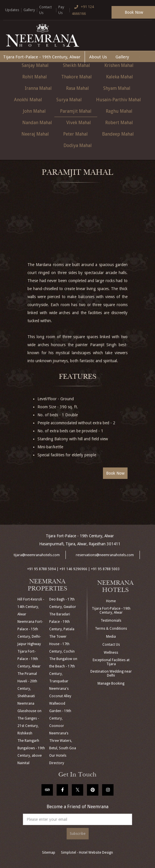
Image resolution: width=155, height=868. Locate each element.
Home (111, 601)
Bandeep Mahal (118, 134)
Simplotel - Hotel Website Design (87, 853)
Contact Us (45, 10)
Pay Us (61, 10)
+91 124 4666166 (83, 10)
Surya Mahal (69, 100)
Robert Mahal (119, 123)
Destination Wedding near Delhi (111, 673)
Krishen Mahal (119, 65)
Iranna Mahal (38, 88)
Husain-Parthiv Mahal (119, 100)
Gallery (29, 10)
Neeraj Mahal (35, 134)
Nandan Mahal (37, 123)
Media (111, 637)
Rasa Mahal (77, 88)
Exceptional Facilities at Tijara (111, 662)
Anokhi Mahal (28, 100)
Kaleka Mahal (120, 77)
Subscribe (78, 834)
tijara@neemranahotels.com (37, 555)
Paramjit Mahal (76, 111)
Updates (12, 10)
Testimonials (111, 621)
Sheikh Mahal (76, 65)
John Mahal (34, 111)
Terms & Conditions (111, 629)
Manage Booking (111, 683)
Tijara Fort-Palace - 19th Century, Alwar (42, 57)
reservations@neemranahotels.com (105, 555)
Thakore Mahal (76, 77)
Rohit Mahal (35, 77)
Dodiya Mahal (78, 145)
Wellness (111, 653)
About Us (98, 57)
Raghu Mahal (119, 111)
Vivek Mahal (79, 123)
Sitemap (49, 853)
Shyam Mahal (117, 88)
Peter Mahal (75, 134)
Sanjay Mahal (35, 65)
